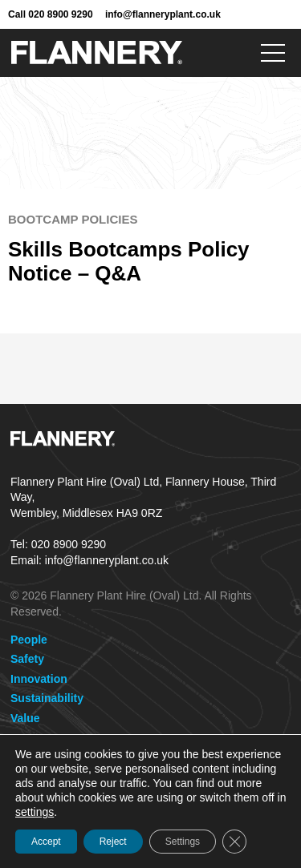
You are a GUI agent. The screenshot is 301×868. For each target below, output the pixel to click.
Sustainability (47, 698)
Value (25, 718)
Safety (27, 659)
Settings (183, 842)
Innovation (39, 679)
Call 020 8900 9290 (51, 14)
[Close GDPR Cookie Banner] (234, 842)
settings (35, 812)
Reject (113, 842)
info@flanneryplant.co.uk (163, 14)
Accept (46, 842)
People (29, 640)
